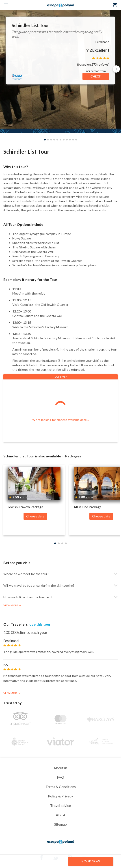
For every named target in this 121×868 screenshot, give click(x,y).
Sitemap (60, 824)
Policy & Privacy (60, 796)
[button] (116, 69)
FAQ (60, 777)
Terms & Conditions (61, 787)
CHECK (96, 76)
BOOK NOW (91, 861)
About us (60, 768)
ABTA (61, 815)
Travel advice (60, 805)
